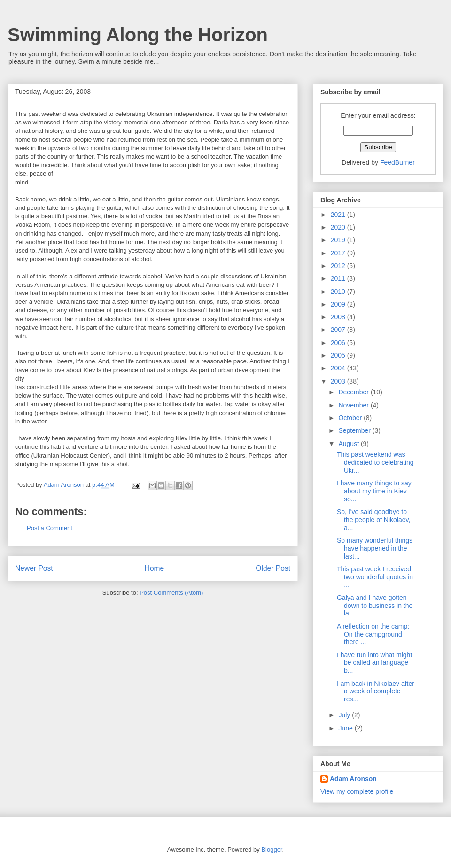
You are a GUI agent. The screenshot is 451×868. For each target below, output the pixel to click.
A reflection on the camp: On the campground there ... (373, 634)
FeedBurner (397, 162)
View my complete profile (357, 791)
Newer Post (34, 568)
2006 (339, 343)
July (345, 715)
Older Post (273, 568)
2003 (339, 381)
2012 (339, 266)
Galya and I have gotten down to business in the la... (375, 606)
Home (155, 568)
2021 (339, 215)
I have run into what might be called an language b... (374, 663)
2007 (339, 330)
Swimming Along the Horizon (138, 35)
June (346, 728)
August (349, 444)
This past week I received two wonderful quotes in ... (375, 577)
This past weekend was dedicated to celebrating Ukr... (375, 462)
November (354, 405)
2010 (339, 292)
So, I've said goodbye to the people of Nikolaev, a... (373, 520)
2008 (339, 317)
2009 (339, 304)
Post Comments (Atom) (171, 593)
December (354, 392)
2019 (339, 240)
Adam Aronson (353, 779)
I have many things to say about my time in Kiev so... (374, 491)
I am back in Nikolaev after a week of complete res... (376, 691)
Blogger (272, 849)
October (351, 418)
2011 (339, 278)
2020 (339, 227)
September (355, 430)
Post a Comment (50, 528)
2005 (339, 355)
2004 (339, 368)
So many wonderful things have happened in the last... (375, 548)
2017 (339, 253)
